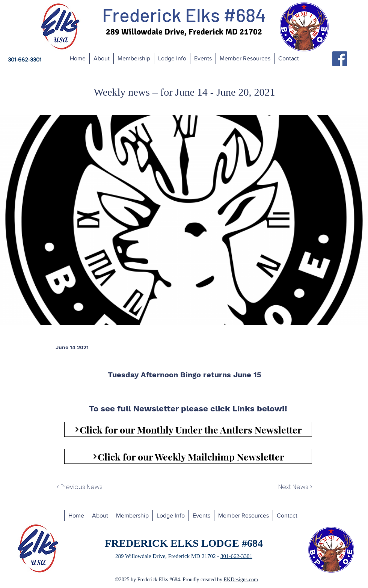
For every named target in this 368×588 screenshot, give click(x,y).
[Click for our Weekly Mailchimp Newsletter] (188, 456)
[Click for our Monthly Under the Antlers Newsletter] (188, 429)
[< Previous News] (89, 487)
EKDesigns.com (241, 580)
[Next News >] (293, 487)
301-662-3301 (236, 556)
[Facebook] (340, 59)
